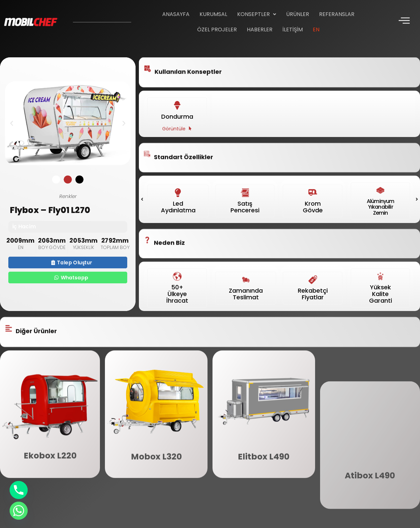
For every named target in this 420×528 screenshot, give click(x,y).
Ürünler (298, 14)
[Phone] (19, 490)
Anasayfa (176, 14)
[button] (257, 14)
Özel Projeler (217, 29)
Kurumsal (213, 14)
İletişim (293, 29)
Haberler (260, 29)
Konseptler (257, 14)
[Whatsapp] (19, 511)
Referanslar (337, 14)
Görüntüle (174, 118)
